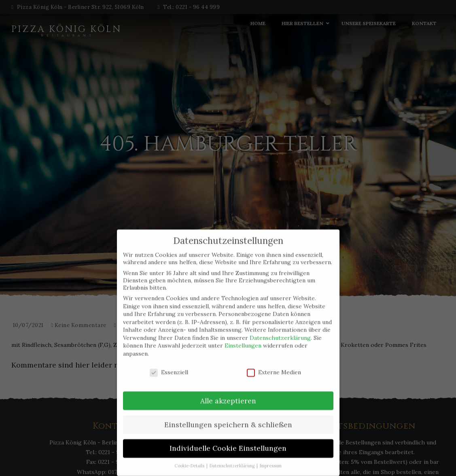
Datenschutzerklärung (280, 325)
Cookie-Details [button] (190, 453)
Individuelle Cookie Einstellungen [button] (228, 436)
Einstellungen (243, 333)
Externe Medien (274, 359)
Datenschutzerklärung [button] (233, 453)
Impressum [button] (271, 453)
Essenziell (169, 359)
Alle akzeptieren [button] (228, 388)
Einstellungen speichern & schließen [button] (228, 412)
